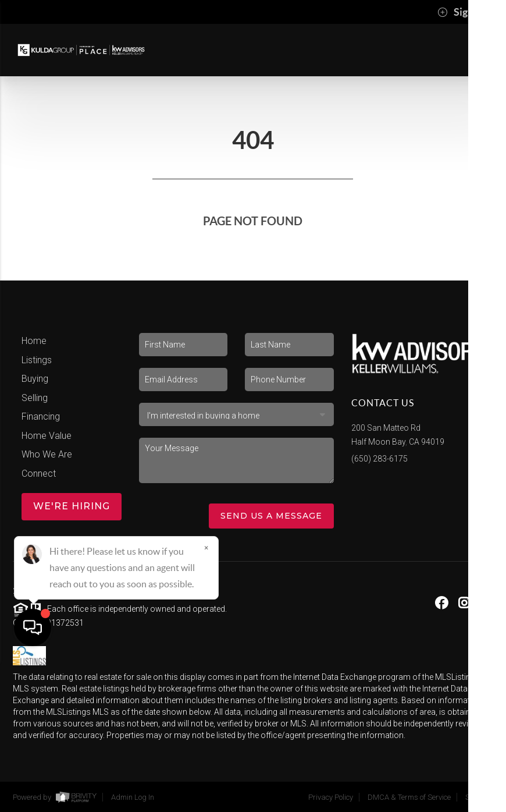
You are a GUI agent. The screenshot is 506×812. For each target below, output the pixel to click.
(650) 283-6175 (379, 459)
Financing (41, 416)
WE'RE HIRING (72, 506)
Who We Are (47, 454)
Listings (37, 360)
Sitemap (479, 797)
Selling (35, 398)
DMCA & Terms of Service (409, 797)
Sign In (461, 12)
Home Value (47, 436)
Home (34, 341)
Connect (39, 474)
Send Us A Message (271, 516)
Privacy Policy (331, 797)
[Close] (206, 700)
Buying (35, 379)
